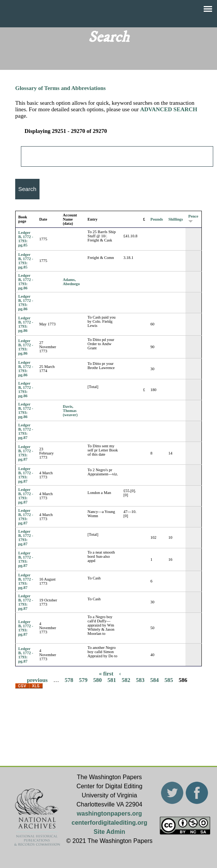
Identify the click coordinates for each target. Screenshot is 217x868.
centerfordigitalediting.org (109, 823)
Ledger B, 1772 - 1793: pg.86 (26, 282)
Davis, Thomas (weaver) (70, 411)
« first (106, 673)
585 (169, 680)
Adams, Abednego (71, 282)
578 (69, 680)
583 (140, 680)
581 (112, 680)
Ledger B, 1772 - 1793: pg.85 (26, 239)
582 (126, 680)
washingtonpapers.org (109, 814)
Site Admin (109, 832)
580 (97, 680)
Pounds (157, 219)
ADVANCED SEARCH (169, 109)
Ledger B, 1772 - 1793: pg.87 (26, 431)
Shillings (176, 219)
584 (154, 680)
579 (83, 680)
